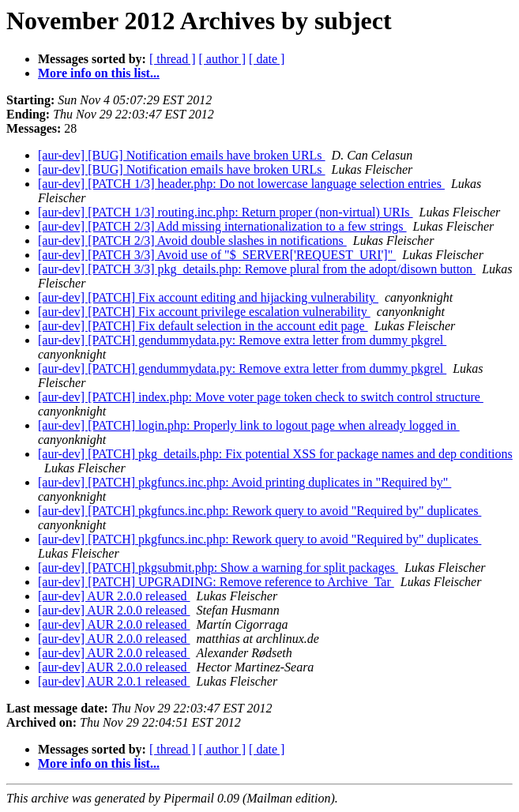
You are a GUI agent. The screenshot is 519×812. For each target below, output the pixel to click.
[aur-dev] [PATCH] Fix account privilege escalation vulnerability (204, 312)
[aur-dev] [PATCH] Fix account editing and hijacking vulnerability (208, 297)
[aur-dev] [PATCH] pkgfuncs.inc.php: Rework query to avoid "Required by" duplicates (259, 511)
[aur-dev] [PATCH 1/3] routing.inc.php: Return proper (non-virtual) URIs (226, 212)
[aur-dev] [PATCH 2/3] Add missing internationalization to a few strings (222, 226)
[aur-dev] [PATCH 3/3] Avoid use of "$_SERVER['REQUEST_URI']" (217, 255)
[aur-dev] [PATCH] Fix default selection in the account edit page (203, 326)
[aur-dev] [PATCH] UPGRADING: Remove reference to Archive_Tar (216, 582)
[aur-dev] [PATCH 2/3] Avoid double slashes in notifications (192, 241)
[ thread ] (173, 59)
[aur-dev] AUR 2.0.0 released (114, 596)
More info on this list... (99, 73)
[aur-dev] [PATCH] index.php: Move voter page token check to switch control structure (261, 397)
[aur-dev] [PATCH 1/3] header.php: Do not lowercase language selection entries (241, 184)
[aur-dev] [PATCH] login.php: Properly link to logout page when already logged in (249, 425)
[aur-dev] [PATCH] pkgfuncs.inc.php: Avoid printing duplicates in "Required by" (244, 482)
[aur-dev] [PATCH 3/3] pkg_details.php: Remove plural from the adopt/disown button (257, 269)
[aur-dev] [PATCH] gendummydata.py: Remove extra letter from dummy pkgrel (242, 340)
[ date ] (267, 59)
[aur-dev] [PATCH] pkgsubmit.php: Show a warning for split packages (218, 568)
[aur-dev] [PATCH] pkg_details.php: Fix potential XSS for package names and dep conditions (275, 454)
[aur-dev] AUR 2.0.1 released (114, 681)
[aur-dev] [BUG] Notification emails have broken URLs (182, 155)
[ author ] (223, 59)
